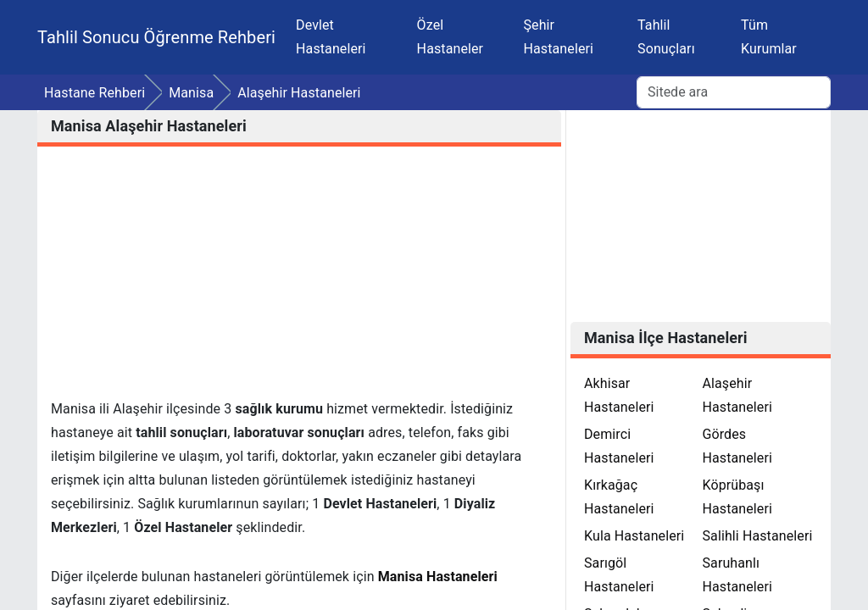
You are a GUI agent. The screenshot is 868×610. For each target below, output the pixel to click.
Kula (634, 536)
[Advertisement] (299, 279)
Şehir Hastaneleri (558, 37)
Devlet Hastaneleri (331, 37)
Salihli (757, 536)
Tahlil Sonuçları (666, 37)
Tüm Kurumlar (769, 37)
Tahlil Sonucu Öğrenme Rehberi (156, 37)
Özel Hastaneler (451, 37)
